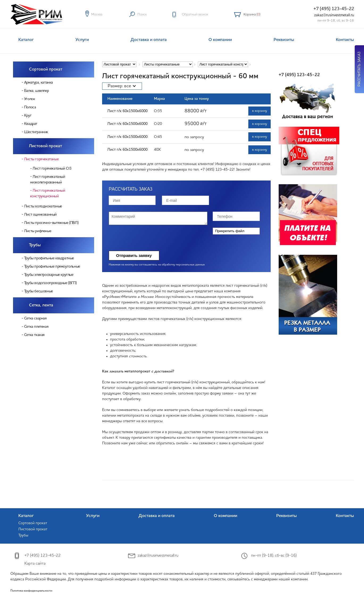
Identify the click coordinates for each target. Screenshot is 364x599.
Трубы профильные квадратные (49, 258)
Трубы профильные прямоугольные (52, 266)
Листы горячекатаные (41, 159)
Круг (28, 116)
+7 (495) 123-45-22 (334, 9)
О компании (220, 40)
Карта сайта (35, 564)
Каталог (26, 40)
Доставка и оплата (149, 40)
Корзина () (252, 15)
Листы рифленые (38, 231)
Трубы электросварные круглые (49, 275)
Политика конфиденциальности (31, 591)
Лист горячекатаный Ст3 (52, 169)
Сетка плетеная (36, 327)
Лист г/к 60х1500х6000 (127, 111)
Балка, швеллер (36, 91)
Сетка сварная (35, 318)
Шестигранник (36, 132)
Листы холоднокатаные (43, 206)
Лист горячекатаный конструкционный (48, 193)
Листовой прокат (45, 146)
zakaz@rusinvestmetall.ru (334, 15)
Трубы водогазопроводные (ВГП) (50, 283)
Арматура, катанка (39, 83)
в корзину (260, 111)
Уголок (30, 99)
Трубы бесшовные (39, 291)
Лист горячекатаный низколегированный (48, 180)
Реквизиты (284, 40)
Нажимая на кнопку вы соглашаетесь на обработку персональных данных (157, 265)
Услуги (82, 40)
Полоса (30, 107)
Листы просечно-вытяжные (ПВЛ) (51, 223)
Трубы (35, 245)
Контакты (345, 40)
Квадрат (31, 124)
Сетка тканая (34, 335)
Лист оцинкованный (40, 215)
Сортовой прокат (46, 69)
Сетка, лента (41, 305)
